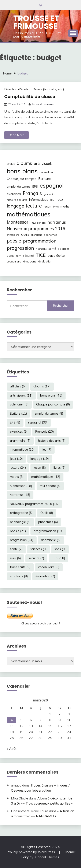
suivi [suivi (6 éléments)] (18, 256)
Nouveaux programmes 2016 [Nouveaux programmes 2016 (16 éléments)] (36, 229)
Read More (16, 135)
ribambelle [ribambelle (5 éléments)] (41, 249)
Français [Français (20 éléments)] (32, 193)
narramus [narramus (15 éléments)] (57, 222)
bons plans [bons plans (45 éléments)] (22, 171)
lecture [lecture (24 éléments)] (34, 206)
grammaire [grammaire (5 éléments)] (49, 194)
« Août (12, 749)
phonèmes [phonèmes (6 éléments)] (51, 235)
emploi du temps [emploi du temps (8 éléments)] (19, 187)
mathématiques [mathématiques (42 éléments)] (29, 214)
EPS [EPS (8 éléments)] (35, 187)
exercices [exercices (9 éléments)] (14, 194)
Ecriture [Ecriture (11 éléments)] (45, 179)
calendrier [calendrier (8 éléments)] (46, 172)
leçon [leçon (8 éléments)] (47, 206)
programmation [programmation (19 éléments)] (40, 241)
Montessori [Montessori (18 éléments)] (18, 222)
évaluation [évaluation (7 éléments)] (45, 261)
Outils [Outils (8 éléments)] (25, 235)
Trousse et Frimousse (36, 22)
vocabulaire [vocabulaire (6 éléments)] (14, 262)
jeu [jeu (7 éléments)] (52, 200)
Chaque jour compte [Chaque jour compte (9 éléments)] (22, 179)
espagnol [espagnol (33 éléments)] (52, 185)
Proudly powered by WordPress (31, 852)
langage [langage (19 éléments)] (15, 206)
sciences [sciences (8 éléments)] (64, 249)
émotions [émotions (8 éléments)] (30, 261)
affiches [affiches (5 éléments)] (11, 164)
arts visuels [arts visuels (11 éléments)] (43, 163)
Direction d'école (16, 89)
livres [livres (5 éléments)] (56, 207)
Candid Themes (47, 857)
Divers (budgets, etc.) (48, 89)
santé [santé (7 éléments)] (52, 249)
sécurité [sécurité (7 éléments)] (28, 256)
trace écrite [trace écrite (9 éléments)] (56, 256)
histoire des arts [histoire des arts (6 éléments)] (17, 200)
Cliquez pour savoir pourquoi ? (41, 623)
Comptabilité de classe (30, 97)
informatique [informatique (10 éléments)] (39, 199)
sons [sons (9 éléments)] (10, 256)
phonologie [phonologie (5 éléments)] (36, 235)
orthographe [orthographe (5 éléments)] (13, 235)
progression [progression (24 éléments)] (20, 248)
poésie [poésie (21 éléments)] (14, 241)
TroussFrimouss (43, 104)
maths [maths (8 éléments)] (65, 206)
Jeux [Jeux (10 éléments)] (60, 199)
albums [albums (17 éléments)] (24, 163)
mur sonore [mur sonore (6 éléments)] (39, 223)
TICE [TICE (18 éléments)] (41, 255)
